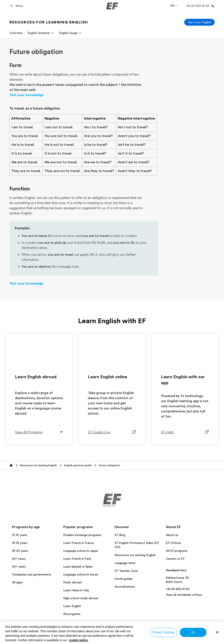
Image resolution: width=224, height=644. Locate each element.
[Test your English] (199, 22)
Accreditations (125, 587)
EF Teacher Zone (126, 571)
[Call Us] (199, 6)
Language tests (125, 563)
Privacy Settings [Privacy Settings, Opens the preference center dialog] (163, 632)
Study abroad (72, 582)
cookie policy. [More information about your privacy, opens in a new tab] (79, 640)
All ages (17, 582)
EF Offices (173, 543)
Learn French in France (79, 543)
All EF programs (177, 551)
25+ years (19, 559)
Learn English (72, 606)
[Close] (217, 632)
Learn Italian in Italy (76, 590)
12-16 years (20, 535)
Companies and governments (32, 574)
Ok (193, 632)
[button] (17, 6)
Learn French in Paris (77, 559)
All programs (72, 614)
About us (172, 535)
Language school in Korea (81, 574)
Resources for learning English (135, 555)
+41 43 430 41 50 (178, 589)
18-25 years (20, 551)
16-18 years (20, 543)
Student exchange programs (82, 535)
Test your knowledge (26, 95)
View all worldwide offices (184, 595)
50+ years (19, 567)
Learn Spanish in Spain (78, 567)
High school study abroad (81, 598)
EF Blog (120, 535)
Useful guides (124, 579)
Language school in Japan (81, 551)
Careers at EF (175, 559)
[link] (49, 22)
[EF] (112, 6)
